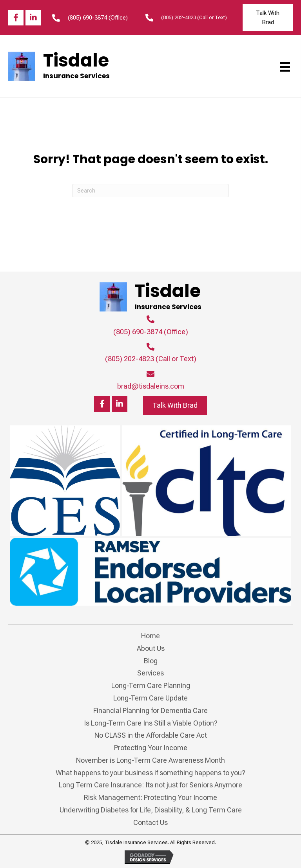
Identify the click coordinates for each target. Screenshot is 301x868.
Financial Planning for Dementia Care (150, 710)
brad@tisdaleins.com (151, 386)
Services (150, 673)
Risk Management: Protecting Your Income (150, 797)
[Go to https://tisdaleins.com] (60, 66)
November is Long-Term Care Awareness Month (150, 760)
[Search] (150, 191)
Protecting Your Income (151, 748)
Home (150, 636)
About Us (151, 648)
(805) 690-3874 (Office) (98, 18)
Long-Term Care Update (150, 698)
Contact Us (150, 822)
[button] (16, 18)
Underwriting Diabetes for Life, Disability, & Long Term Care (151, 810)
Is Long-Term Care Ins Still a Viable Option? (151, 723)
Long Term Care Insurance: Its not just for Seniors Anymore (150, 785)
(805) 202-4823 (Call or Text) (194, 17)
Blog (151, 661)
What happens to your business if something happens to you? (150, 773)
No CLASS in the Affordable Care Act (151, 735)
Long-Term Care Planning (151, 685)
